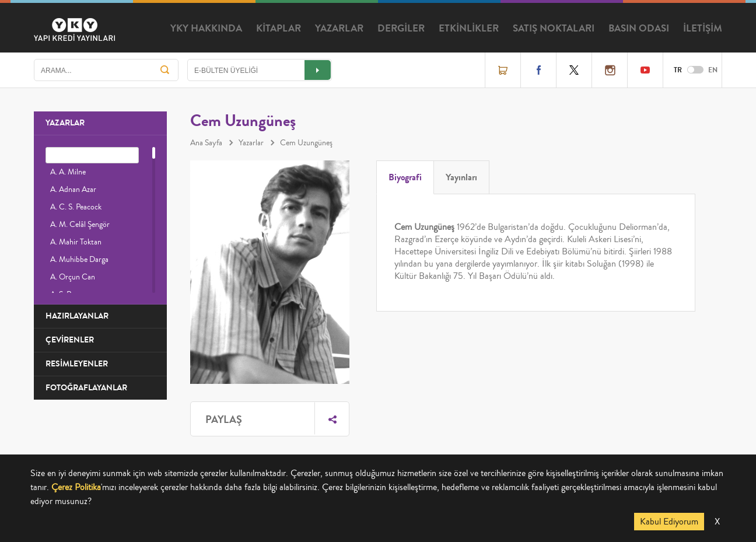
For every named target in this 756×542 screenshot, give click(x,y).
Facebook (538, 70)
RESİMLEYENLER (77, 364)
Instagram (610, 70)
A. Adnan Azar (73, 190)
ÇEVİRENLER (70, 340)
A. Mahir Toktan (76, 242)
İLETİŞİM (703, 29)
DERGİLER (401, 29)
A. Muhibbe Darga (79, 260)
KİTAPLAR (279, 29)
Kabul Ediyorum (669, 522)
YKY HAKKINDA (206, 29)
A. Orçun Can (73, 277)
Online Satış (503, 70)
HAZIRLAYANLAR (77, 316)
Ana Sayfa (206, 143)
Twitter (574, 70)
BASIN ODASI (639, 29)
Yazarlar (251, 143)
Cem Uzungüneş (306, 143)
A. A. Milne (68, 172)
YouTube (645, 70)
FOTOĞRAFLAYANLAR (86, 388)
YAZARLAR (339, 29)
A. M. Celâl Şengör (80, 225)
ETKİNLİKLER (469, 29)
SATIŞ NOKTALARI (554, 29)
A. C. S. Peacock (76, 207)
